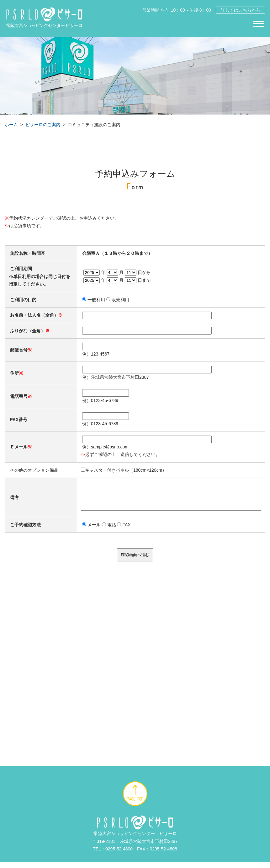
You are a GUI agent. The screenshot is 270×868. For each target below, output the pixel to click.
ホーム (11, 125)
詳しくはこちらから (241, 10)
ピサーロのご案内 (43, 125)
